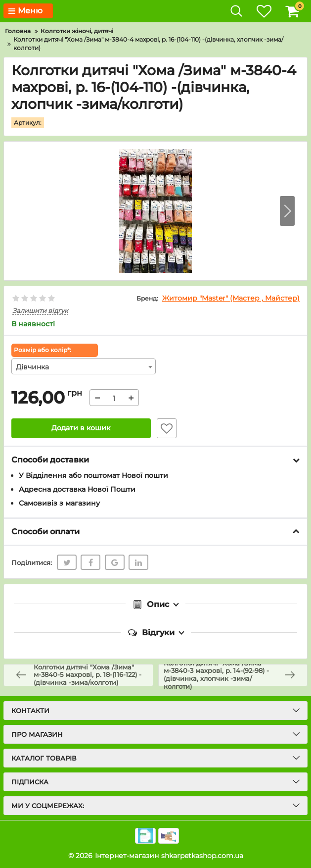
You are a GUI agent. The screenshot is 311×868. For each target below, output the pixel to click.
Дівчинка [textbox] (32, 367)
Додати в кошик (81, 428)
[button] (287, 211)
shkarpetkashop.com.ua (202, 856)
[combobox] (84, 366)
